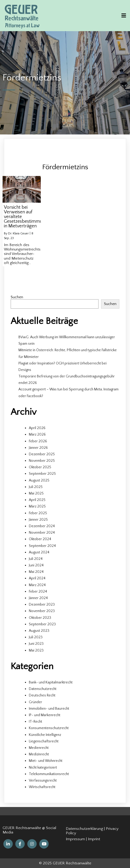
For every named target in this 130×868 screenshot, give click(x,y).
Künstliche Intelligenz (45, 735)
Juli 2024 (36, 559)
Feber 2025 (38, 513)
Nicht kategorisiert (43, 768)
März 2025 (37, 506)
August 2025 (39, 480)
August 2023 (39, 631)
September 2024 (42, 546)
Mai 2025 (36, 493)
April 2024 (37, 578)
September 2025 (42, 474)
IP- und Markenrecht (45, 715)
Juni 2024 (36, 565)
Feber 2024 (38, 592)
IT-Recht (35, 722)
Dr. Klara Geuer (18, 233)
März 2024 (37, 585)
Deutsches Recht (42, 695)
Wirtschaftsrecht (42, 787)
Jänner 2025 (38, 520)
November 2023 (42, 611)
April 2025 (37, 500)
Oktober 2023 (40, 618)
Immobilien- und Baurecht (49, 709)
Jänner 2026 (38, 448)
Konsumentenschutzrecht (49, 728)
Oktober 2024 (40, 539)
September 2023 (42, 624)
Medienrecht (39, 748)
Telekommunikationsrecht (49, 774)
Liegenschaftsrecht (44, 741)
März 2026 (37, 435)
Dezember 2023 (42, 605)
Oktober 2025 (40, 467)
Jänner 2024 (38, 598)
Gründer (35, 702)
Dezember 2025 (42, 454)
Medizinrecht (39, 754)
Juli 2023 (36, 637)
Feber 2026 (38, 441)
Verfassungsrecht (43, 781)
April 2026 (37, 428)
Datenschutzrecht (43, 689)
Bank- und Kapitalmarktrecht (51, 682)
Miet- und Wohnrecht (46, 761)
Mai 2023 (36, 650)
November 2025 (42, 461)
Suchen (17, 297)
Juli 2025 (36, 487)
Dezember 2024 (42, 526)
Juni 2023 (36, 644)
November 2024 (42, 533)
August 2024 (39, 552)
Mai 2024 (36, 572)
